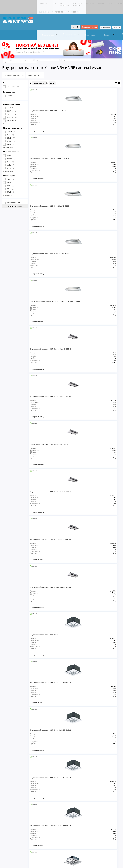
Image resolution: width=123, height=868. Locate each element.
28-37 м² (26, 114)
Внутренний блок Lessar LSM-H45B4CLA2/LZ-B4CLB (56, 459)
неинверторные (55, 75)
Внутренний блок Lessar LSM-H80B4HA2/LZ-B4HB (88, 607)
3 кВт (25, 162)
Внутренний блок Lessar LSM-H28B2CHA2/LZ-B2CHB (56, 260)
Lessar (26, 95)
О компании (38, 3)
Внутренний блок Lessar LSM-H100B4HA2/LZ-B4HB (88, 657)
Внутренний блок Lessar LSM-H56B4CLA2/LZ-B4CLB (88, 459)
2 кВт (25, 135)
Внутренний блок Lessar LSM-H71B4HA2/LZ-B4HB (56, 607)
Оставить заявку (75, 21)
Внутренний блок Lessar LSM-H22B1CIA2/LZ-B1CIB (88, 111)
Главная (21, 3)
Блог (79, 3)
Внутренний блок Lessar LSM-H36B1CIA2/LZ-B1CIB (56, 161)
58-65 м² (26, 120)
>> (82, 686)
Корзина (92, 21)
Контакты (87, 3)
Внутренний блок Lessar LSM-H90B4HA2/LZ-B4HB (56, 657)
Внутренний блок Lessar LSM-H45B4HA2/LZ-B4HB (56, 558)
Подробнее (21, 852)
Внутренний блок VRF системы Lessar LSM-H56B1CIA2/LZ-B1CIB (57, 211)
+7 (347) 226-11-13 (52, 8)
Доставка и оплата (52, 3)
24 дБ (25, 179)
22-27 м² (26, 111)
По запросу (28, 86)
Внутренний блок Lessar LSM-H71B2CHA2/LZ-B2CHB (56, 359)
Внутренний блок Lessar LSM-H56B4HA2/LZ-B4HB (88, 558)
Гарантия (65, 3)
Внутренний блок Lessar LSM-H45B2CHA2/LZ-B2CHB (56, 310)
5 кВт (25, 168)
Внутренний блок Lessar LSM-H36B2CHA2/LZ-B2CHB (88, 260)
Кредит (73, 3)
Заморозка (66, 835)
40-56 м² (26, 117)
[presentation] (20, 44)
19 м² (25, 108)
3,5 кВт (26, 141)
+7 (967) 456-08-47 (36, 8)
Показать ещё (22, 124)
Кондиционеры (24, 835)
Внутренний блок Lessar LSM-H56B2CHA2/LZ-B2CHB (88, 310)
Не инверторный (30, 202)
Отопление (53, 835)
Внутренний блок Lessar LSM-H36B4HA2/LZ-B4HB (88, 508)
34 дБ (25, 189)
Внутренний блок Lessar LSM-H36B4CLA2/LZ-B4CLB (88, 409)
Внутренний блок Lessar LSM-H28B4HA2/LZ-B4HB (56, 508)
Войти (103, 21)
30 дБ (25, 185)
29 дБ (25, 182)
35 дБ (25, 192)
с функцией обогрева (33, 75)
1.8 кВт (25, 131)
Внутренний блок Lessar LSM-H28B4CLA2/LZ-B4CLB (56, 409)
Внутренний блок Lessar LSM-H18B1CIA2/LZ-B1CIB (56, 111)
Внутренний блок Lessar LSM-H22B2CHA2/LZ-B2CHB (88, 211)
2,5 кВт (25, 138)
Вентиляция (40, 835)
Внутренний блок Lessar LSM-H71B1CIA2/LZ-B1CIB (88, 161)
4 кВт (25, 144)
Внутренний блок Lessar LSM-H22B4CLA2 (88, 359)
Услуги (29, 3)
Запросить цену (52, 132)
